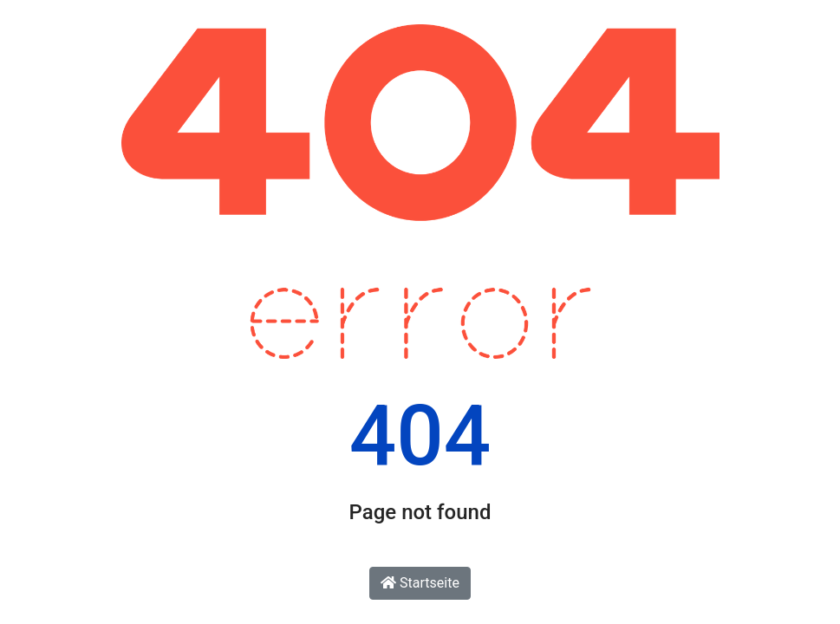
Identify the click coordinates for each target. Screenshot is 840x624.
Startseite (420, 583)
